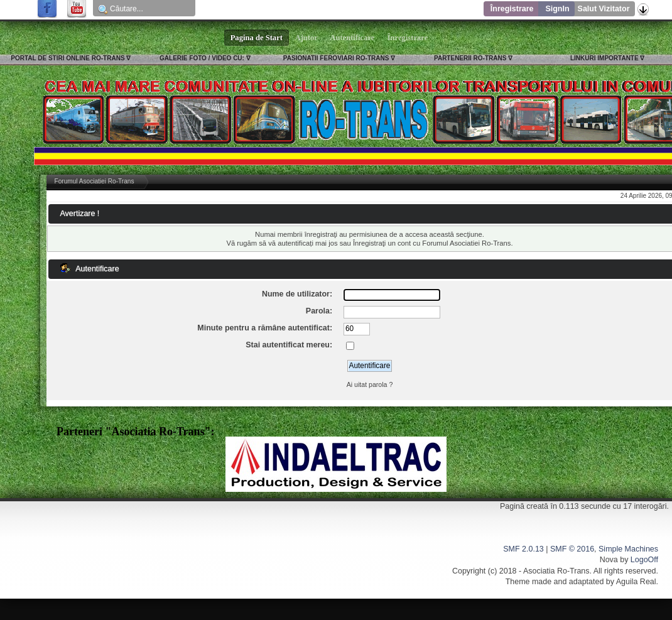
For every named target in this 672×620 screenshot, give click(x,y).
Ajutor (306, 38)
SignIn (557, 9)
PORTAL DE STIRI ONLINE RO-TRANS (68, 58)
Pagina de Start (257, 38)
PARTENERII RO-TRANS (470, 58)
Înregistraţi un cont (382, 243)
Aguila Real (636, 582)
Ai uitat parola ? (370, 384)
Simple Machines (628, 549)
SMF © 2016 (572, 549)
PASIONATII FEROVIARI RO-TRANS (336, 58)
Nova (609, 560)
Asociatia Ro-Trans (556, 571)
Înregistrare (512, 9)
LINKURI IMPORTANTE (604, 58)
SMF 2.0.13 (523, 549)
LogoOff (644, 560)
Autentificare (353, 38)
